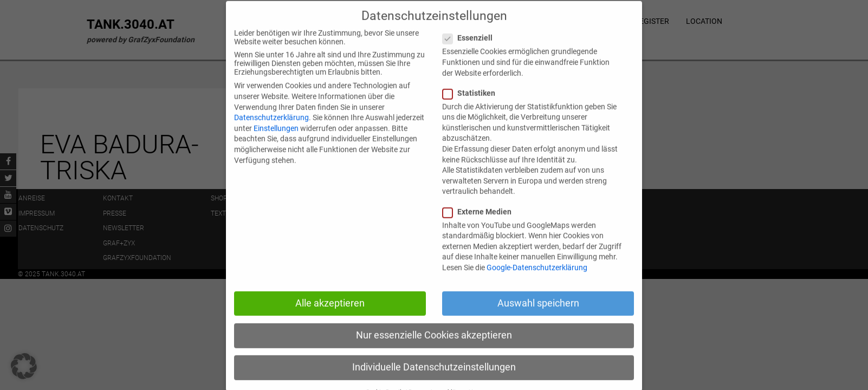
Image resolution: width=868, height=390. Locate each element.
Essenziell (472, 50)
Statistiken (473, 105)
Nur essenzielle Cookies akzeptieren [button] (434, 347)
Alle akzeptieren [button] (330, 315)
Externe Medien (481, 224)
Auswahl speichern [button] (538, 315)
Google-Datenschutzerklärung (537, 279)
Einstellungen (276, 140)
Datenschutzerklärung (271, 130)
